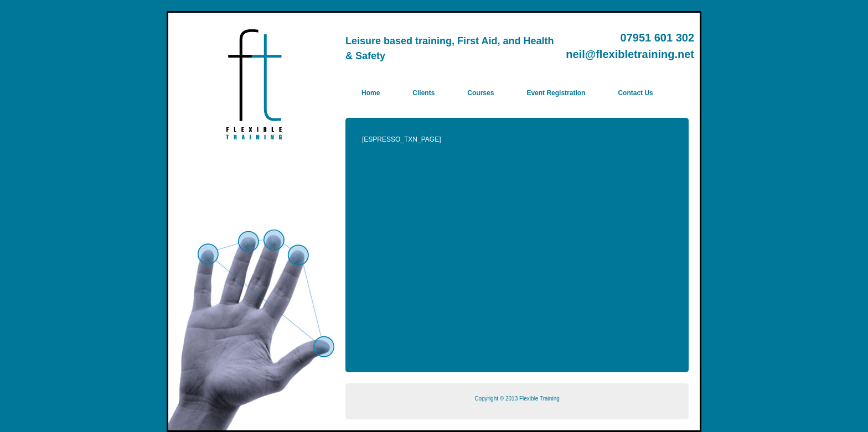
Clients (423, 93)
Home (371, 93)
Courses (480, 93)
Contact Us (635, 93)
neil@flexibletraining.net (630, 54)
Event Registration (556, 93)
